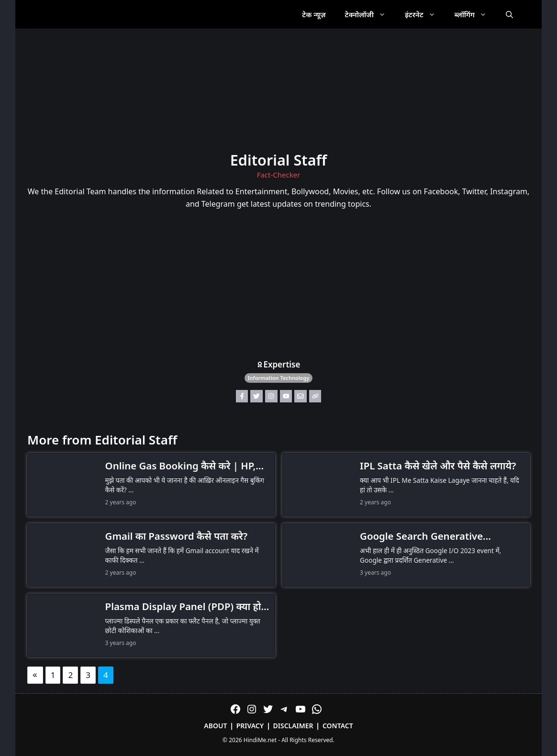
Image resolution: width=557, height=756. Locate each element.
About (215, 726)
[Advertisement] (278, 287)
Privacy (250, 726)
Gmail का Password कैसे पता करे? (177, 536)
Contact (338, 726)
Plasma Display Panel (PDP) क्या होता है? (188, 607)
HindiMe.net (260, 740)
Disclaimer (293, 726)
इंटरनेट (425, 14)
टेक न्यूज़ (314, 14)
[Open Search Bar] (509, 14)
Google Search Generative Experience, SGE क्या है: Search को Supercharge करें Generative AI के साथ (436, 536)
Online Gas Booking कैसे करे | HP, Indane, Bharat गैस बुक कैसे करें (181, 466)
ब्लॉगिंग (475, 14)
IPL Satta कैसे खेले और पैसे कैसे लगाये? (438, 466)
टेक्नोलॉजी (370, 14)
